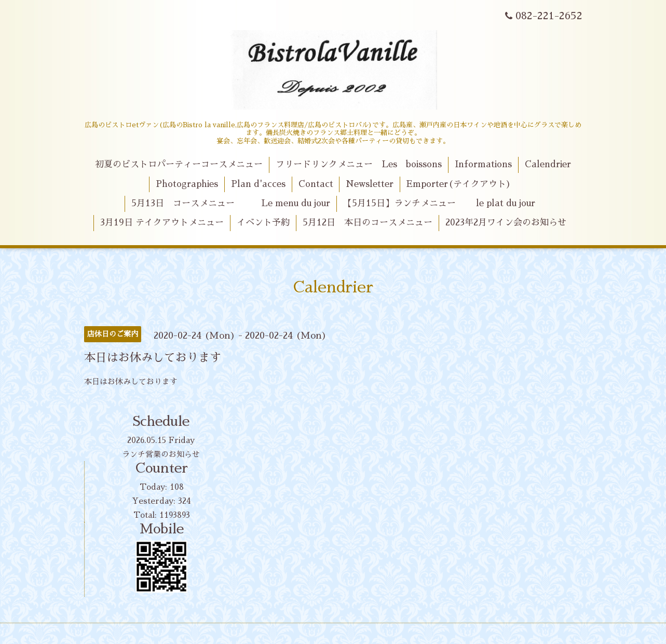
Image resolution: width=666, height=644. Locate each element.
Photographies (187, 184)
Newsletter (370, 184)
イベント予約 (263, 223)
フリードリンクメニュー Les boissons (359, 164)
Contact (316, 184)
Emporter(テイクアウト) (459, 184)
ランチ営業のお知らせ (161, 454)
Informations (483, 164)
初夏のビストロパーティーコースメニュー (179, 164)
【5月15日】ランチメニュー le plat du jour (439, 203)
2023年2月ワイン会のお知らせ (506, 223)
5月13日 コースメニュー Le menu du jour (231, 203)
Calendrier (548, 164)
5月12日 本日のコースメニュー (368, 223)
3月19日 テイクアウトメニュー (162, 223)
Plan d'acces (258, 184)
